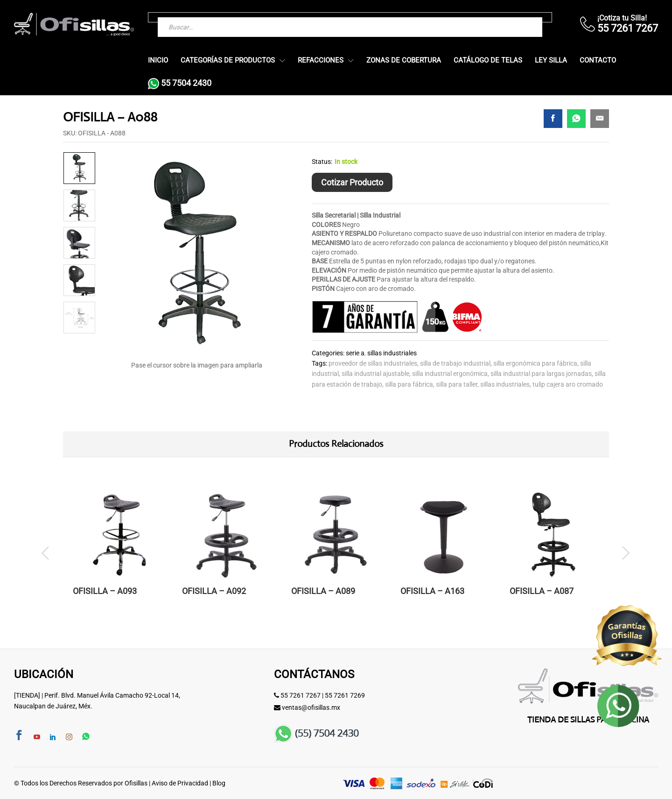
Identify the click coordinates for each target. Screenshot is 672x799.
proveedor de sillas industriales (373, 363)
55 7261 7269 (345, 695)
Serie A (355, 353)
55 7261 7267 (301, 695)
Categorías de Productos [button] (228, 60)
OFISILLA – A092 (214, 591)
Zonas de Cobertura (404, 60)
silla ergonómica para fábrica (535, 363)
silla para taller (457, 384)
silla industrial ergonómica (450, 374)
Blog (219, 783)
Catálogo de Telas (488, 60)
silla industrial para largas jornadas (541, 374)
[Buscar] (517, 17)
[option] (79, 168)
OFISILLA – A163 (432, 591)
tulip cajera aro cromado (568, 384)
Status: (322, 162)
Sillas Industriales (392, 353)
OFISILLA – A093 (105, 591)
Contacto (598, 60)
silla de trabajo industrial (455, 363)
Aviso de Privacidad (180, 783)
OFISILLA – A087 (542, 591)
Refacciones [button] (321, 60)
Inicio (158, 60)
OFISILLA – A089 (323, 591)
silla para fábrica (409, 384)
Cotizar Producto (352, 182)
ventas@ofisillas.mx (311, 707)
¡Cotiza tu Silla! (622, 18)
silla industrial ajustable (375, 374)
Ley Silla (551, 60)
